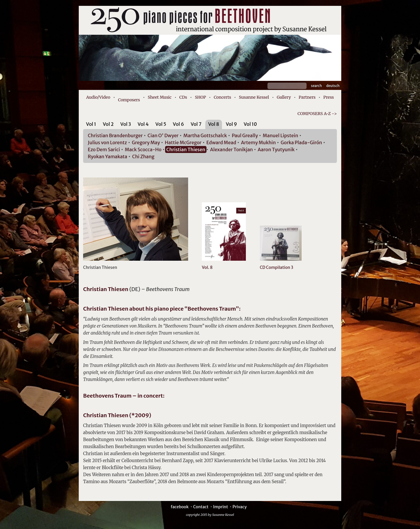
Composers (129, 100)
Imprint (220, 507)
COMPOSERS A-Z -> (317, 114)
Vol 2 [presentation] (108, 124)
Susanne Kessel (254, 97)
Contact (201, 507)
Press (329, 97)
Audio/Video (98, 97)
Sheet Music (160, 97)
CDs (183, 97)
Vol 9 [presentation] (231, 124)
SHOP (200, 97)
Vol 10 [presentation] (250, 124)
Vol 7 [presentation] (196, 124)
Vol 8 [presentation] (214, 124)
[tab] (91, 125)
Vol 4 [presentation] (143, 124)
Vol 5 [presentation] (161, 124)
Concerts (222, 97)
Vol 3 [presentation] (126, 124)
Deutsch (333, 86)
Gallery (284, 97)
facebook (180, 507)
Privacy (239, 507)
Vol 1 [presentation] (91, 124)
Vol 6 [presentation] (178, 124)
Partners (307, 97)
